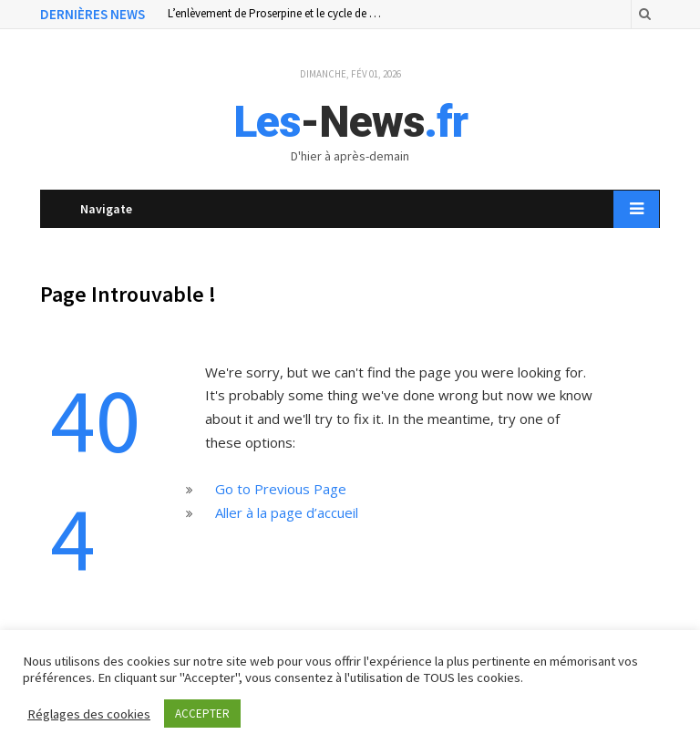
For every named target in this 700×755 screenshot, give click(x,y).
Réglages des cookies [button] (89, 714)
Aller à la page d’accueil (287, 512)
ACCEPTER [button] (202, 714)
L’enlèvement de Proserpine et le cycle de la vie (277, 14)
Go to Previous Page (281, 489)
